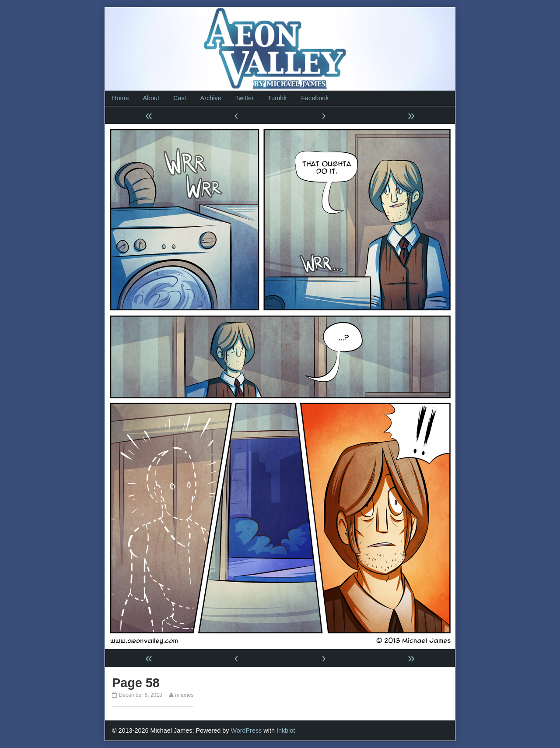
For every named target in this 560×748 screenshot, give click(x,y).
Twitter (245, 98)
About (151, 98)
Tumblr (277, 98)
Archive (211, 98)
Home (120, 98)
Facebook (315, 98)
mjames (184, 695)
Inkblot (286, 730)
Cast (180, 98)
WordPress (246, 730)
